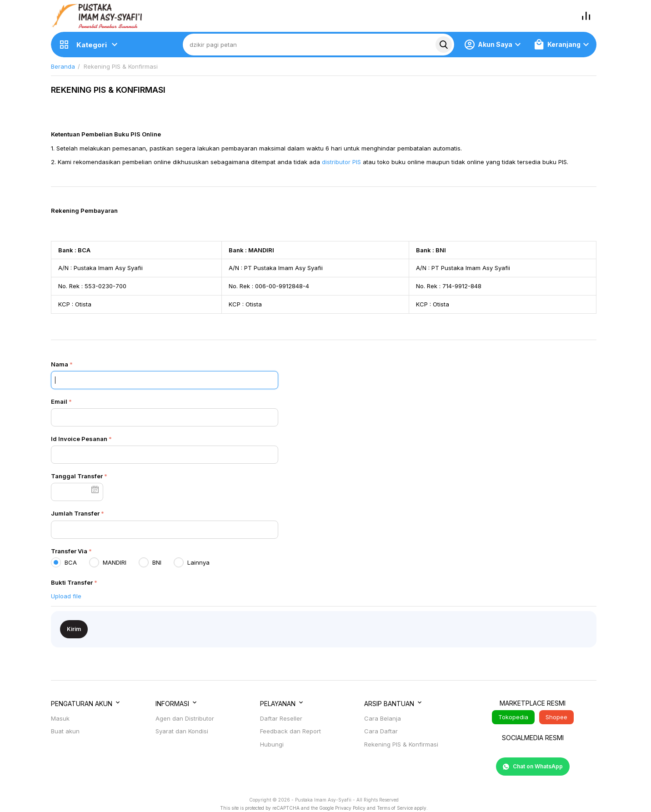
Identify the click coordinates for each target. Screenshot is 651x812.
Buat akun (65, 731)
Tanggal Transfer (77, 476)
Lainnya (193, 563)
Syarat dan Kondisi (182, 731)
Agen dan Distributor (185, 718)
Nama (60, 364)
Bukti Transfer (72, 582)
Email (59, 401)
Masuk (60, 718)
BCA (66, 563)
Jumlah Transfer (75, 513)
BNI (152, 563)
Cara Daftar (381, 731)
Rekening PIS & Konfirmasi (401, 744)
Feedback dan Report (290, 731)
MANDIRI (110, 563)
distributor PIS (341, 162)
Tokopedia (513, 717)
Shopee (556, 717)
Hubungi (272, 744)
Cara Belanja (383, 718)
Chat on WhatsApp (533, 767)
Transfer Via (69, 551)
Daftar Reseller (281, 718)
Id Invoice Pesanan (79, 439)
